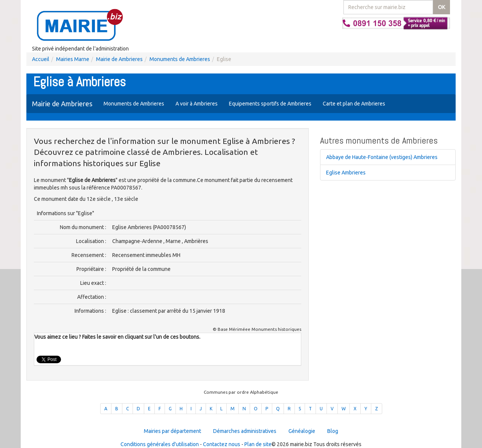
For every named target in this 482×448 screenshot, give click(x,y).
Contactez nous (222, 444)
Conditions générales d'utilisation (160, 444)
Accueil (41, 59)
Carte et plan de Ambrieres (354, 104)
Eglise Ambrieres (346, 173)
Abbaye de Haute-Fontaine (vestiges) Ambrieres (382, 157)
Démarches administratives (245, 431)
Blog (333, 431)
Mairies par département (172, 431)
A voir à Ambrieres (197, 104)
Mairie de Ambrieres (119, 59)
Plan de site (258, 444)
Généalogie (302, 431)
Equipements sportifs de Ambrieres (270, 104)
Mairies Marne (73, 59)
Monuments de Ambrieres (180, 59)
